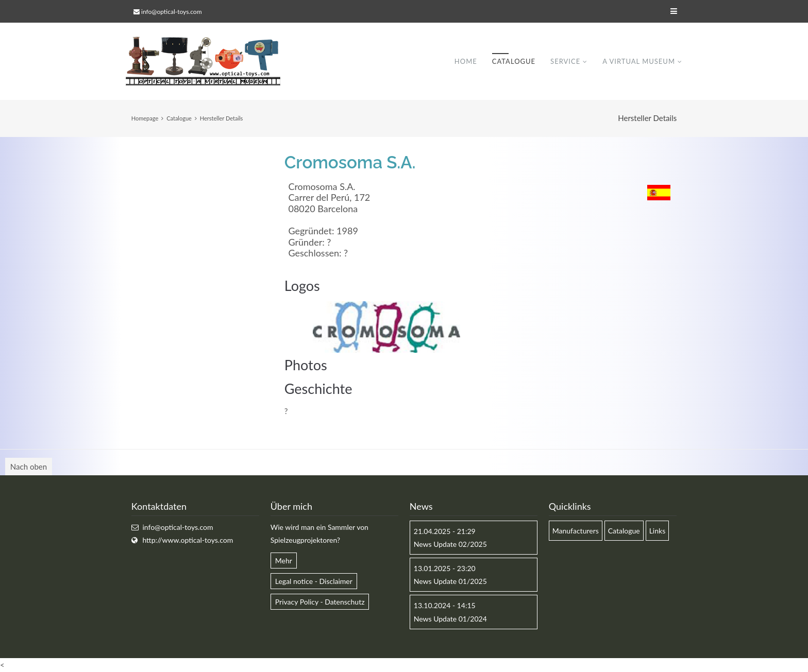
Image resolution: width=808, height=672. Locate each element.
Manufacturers (576, 531)
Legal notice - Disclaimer (314, 581)
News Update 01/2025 (450, 581)
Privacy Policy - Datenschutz (320, 602)
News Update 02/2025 (450, 544)
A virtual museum (639, 61)
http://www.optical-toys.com (188, 540)
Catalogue (514, 61)
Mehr (284, 561)
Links (658, 531)
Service (565, 61)
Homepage (145, 118)
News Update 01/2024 (450, 619)
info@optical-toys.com (171, 12)
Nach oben (29, 467)
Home (466, 61)
